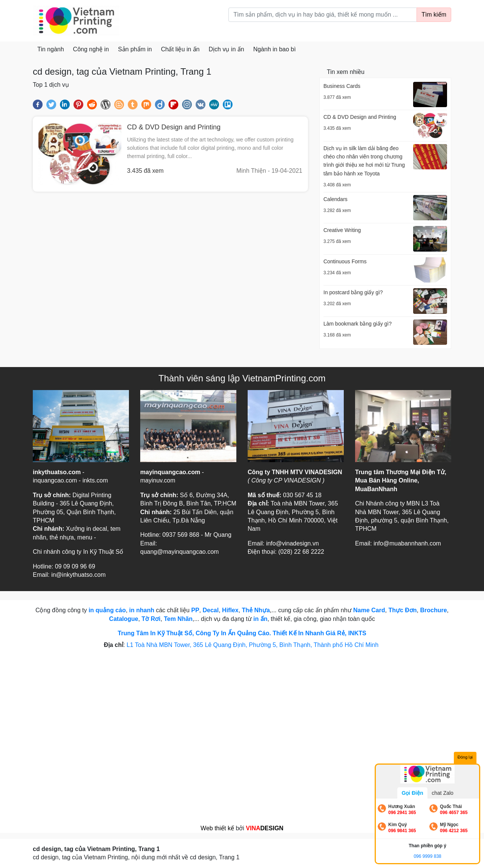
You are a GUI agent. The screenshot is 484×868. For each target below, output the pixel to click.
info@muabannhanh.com (407, 543)
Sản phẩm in (135, 49)
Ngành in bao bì (275, 49)
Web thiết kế (217, 828)
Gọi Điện (412, 793)
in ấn (260, 619)
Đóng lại (465, 757)
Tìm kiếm (434, 15)
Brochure (433, 610)
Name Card (369, 610)
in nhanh (142, 610)
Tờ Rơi (151, 619)
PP (195, 610)
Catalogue (123, 619)
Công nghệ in (91, 49)
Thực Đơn (402, 610)
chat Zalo (443, 793)
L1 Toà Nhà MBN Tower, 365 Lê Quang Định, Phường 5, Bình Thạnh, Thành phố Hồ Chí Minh (253, 645)
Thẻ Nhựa (256, 610)
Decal (211, 610)
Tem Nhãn (178, 619)
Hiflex (230, 610)
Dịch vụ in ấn (227, 49)
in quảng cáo (107, 610)
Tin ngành (51, 49)
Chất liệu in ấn (180, 49)
